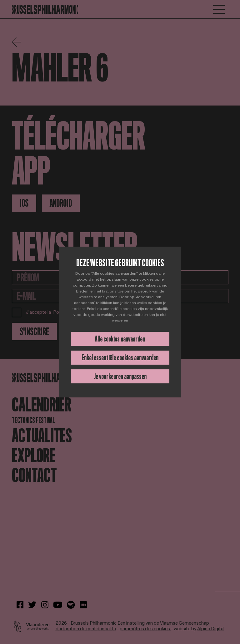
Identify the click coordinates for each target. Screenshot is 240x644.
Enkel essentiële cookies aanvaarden (120, 358)
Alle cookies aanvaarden (120, 339)
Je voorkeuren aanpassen (120, 376)
